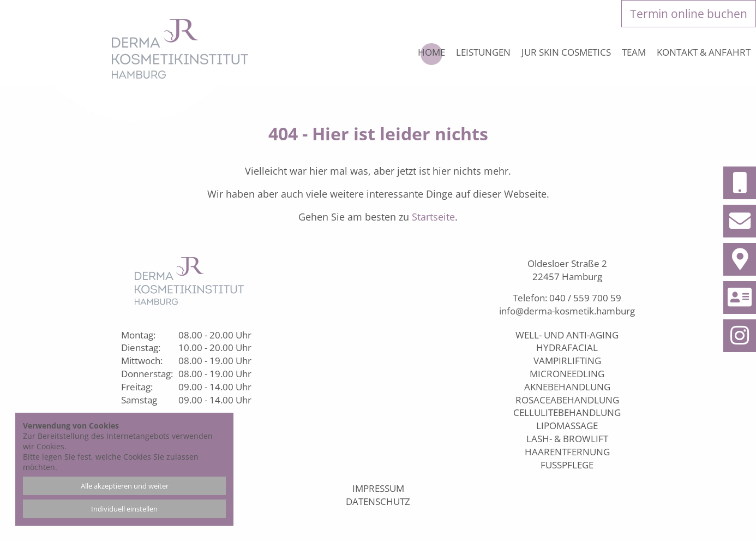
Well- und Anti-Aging (567, 335)
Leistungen (483, 52)
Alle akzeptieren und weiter (125, 486)
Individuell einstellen (124, 509)
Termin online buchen (689, 14)
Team (634, 52)
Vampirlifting (567, 361)
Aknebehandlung (567, 387)
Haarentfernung (567, 452)
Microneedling (567, 374)
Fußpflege (567, 465)
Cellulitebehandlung (567, 412)
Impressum (378, 488)
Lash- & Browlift (567, 439)
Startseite (433, 217)
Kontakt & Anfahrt (704, 52)
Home (431, 52)
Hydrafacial (567, 347)
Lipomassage (567, 426)
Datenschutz (378, 501)
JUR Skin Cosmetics (566, 52)
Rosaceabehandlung (567, 400)
